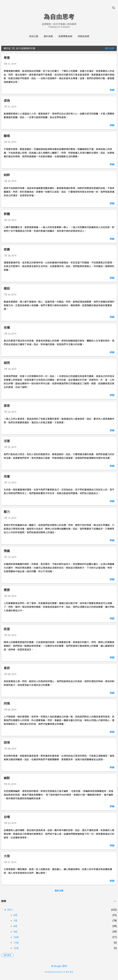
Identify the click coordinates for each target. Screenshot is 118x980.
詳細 (112, 90)
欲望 (7, 629)
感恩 (7, 406)
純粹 (7, 175)
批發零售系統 (65, 36)
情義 (7, 551)
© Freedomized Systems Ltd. (55, 972)
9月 (15, 932)
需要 (7, 590)
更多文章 (59, 891)
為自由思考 (59, 17)
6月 (15, 915)
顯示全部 (110, 48)
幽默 (7, 778)
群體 (7, 214)
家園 (7, 250)
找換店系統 (84, 36)
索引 (68, 972)
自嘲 (7, 817)
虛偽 (7, 101)
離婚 (7, 136)
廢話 (7, 288)
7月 (15, 921)
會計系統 (48, 36)
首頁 (71, 972)
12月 (16, 948)
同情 (7, 704)
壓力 (7, 512)
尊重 (7, 58)
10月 (16, 937)
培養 (7, 477)
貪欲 (7, 668)
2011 (10, 910)
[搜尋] (114, 8)
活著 (7, 441)
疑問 (7, 363)
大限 (7, 856)
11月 (16, 943)
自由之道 (33, 36)
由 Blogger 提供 (59, 966)
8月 (15, 926)
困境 (7, 743)
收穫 (7, 328)
